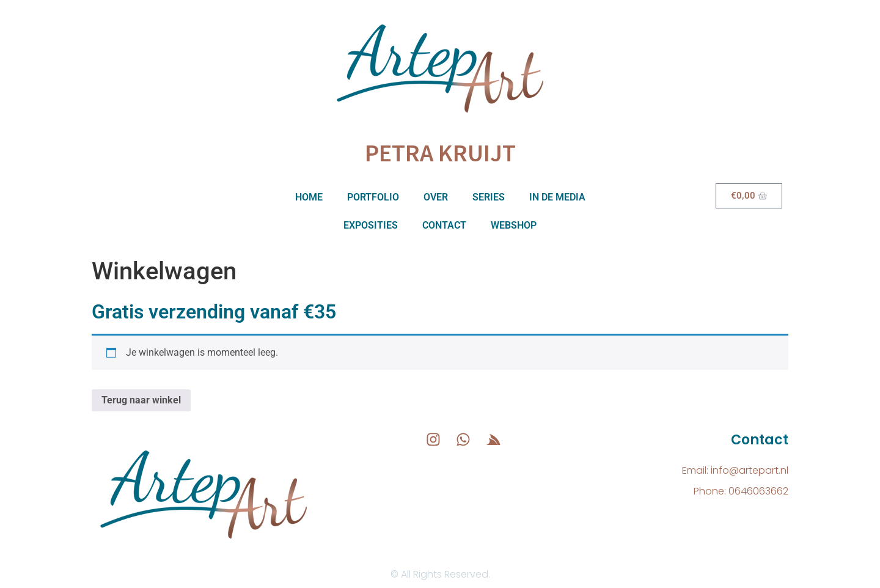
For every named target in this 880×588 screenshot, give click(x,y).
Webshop (514, 225)
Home (309, 197)
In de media (557, 197)
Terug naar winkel (141, 400)
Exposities (371, 225)
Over (436, 197)
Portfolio (373, 197)
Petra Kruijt (440, 153)
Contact (444, 225)
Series (489, 197)
